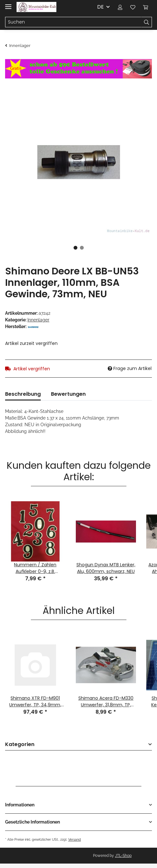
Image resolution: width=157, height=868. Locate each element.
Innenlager (38, 320)
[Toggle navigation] (8, 4)
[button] (120, 7)
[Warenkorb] (146, 7)
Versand (75, 839)
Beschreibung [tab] (23, 394)
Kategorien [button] (20, 745)
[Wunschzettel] (133, 7)
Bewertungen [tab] (68, 394)
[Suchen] (73, 22)
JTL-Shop (123, 856)
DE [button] (100, 7)
